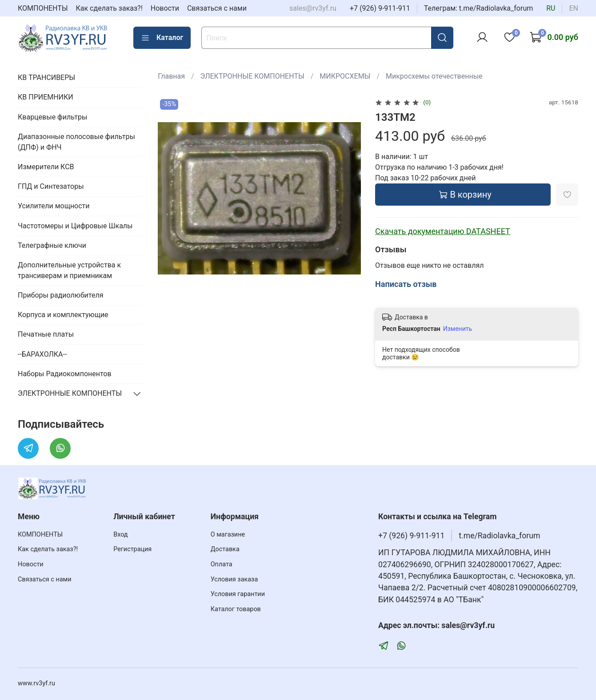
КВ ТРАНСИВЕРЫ (46, 78)
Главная (171, 76)
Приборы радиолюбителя (60, 295)
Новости (165, 8)
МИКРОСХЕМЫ (345, 76)
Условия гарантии (238, 594)
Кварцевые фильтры (52, 117)
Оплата (222, 564)
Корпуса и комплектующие (63, 315)
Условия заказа (234, 579)
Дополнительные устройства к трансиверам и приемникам (69, 270)
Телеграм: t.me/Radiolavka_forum (479, 8)
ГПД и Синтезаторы (51, 186)
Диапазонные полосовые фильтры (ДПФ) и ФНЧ (76, 142)
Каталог (162, 38)
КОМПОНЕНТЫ (43, 8)
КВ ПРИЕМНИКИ (46, 97)
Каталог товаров (236, 609)
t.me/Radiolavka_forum (499, 536)
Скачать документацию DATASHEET (443, 231)
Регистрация (132, 549)
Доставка (225, 549)
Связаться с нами (217, 8)
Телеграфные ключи (52, 245)
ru (551, 8)
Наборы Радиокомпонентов (65, 374)
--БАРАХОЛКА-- (42, 354)
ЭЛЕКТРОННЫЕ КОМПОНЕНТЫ (252, 76)
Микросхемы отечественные (434, 76)
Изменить (458, 329)
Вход (120, 535)
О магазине (228, 535)
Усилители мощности (54, 206)
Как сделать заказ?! (109, 8)
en (574, 8)
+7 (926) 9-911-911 (380, 8)
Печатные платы (46, 334)
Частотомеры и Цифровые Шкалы (75, 226)
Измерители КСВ (46, 167)
